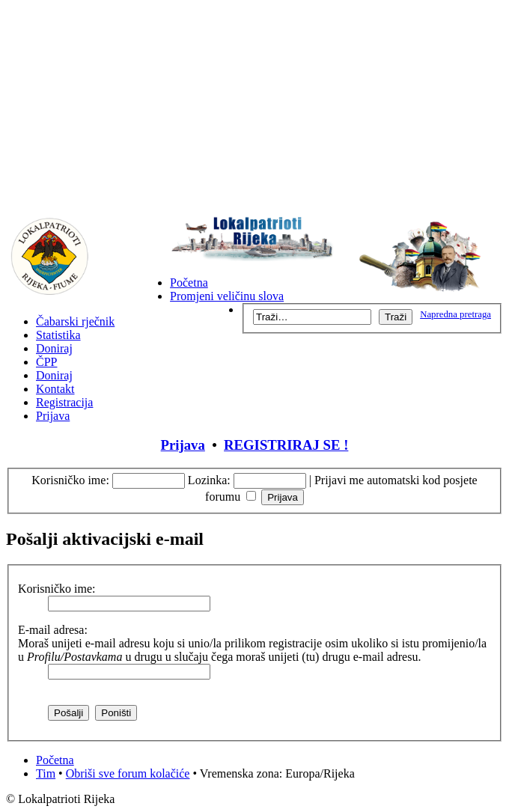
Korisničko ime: (70, 480)
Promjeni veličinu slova (227, 296)
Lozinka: (209, 480)
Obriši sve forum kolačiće (128, 773)
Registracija (64, 402)
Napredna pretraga (455, 314)
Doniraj (54, 348)
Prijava (53, 416)
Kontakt (55, 389)
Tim (46, 773)
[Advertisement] (254, 111)
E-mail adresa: (53, 630)
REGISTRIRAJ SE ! (286, 445)
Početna (189, 283)
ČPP (46, 362)
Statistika (58, 335)
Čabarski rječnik (75, 321)
